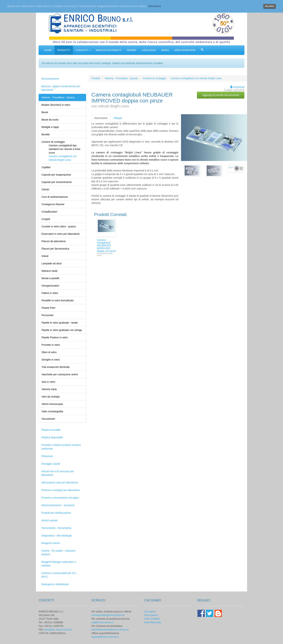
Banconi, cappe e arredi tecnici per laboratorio (61, 88)
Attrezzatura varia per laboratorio (60, 483)
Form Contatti (152, 619)
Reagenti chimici (51, 543)
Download (237, 87)
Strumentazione (50, 79)
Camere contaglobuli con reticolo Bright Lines (196, 78)
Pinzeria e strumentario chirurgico (60, 498)
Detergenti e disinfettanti (55, 584)
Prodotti (96, 78)
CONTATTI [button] (83, 50)
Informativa (154, 6)
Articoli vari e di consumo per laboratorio (58, 473)
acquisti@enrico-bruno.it (105, 637)
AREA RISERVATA (185, 50)
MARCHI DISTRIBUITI (109, 50)
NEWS (165, 50)
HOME (48, 50)
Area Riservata (153, 622)
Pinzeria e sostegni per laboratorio (60, 490)
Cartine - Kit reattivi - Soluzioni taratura (58, 553)
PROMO (131, 50)
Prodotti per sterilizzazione (56, 513)
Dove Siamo (151, 615)
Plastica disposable (52, 437)
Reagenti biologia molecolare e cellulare (59, 564)
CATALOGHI (149, 50)
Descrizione (101, 118)
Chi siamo (150, 612)
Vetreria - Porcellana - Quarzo (58, 97)
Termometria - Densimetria (56, 528)
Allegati (118, 118)
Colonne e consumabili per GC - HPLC (59, 575)
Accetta (270, 6)
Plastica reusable (51, 430)
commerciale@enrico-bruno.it (108, 615)
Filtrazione (47, 456)
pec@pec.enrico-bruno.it (58, 630)
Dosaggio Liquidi (51, 464)
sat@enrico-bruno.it (103, 622)
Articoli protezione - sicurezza (58, 505)
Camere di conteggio (154, 78)
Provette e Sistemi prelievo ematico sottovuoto (61, 447)
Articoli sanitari (50, 520)
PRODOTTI (64, 50)
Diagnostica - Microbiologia (56, 536)
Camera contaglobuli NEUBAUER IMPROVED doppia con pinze (106, 246)
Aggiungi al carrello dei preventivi (221, 95)
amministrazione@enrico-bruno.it (110, 630)
